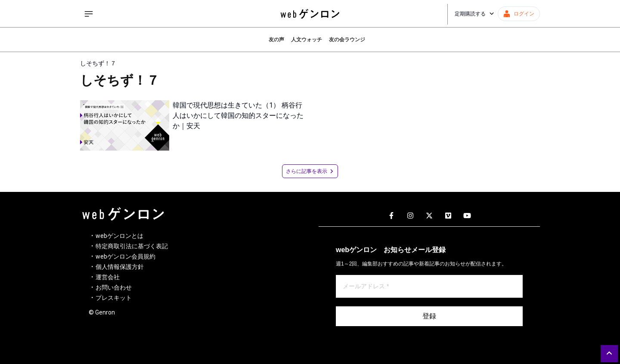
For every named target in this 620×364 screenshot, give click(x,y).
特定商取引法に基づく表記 (132, 246)
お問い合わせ (114, 287)
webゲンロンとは (119, 236)
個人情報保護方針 (120, 267)
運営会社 (108, 277)
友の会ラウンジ (347, 40)
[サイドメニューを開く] (89, 14)
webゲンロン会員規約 (126, 256)
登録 (429, 316)
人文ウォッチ (307, 40)
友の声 (276, 40)
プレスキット (114, 298)
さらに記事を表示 (310, 171)
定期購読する (474, 14)
